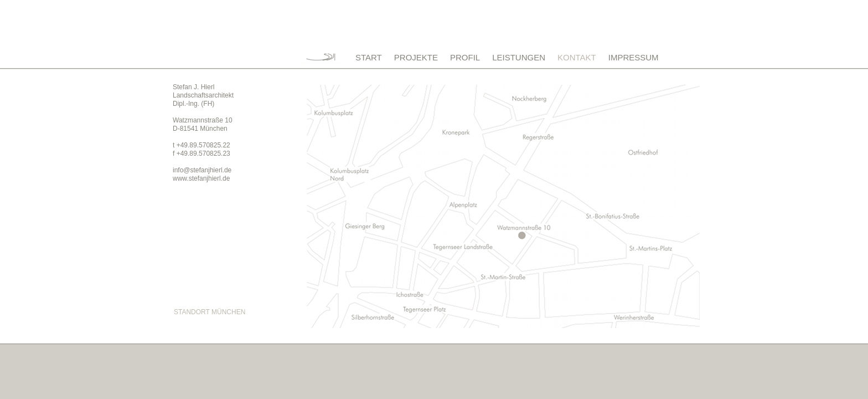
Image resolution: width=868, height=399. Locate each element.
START (369, 57)
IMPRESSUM (634, 57)
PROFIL (465, 57)
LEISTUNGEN (519, 57)
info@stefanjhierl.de (202, 170)
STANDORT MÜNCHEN (210, 312)
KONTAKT (577, 57)
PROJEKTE (416, 57)
